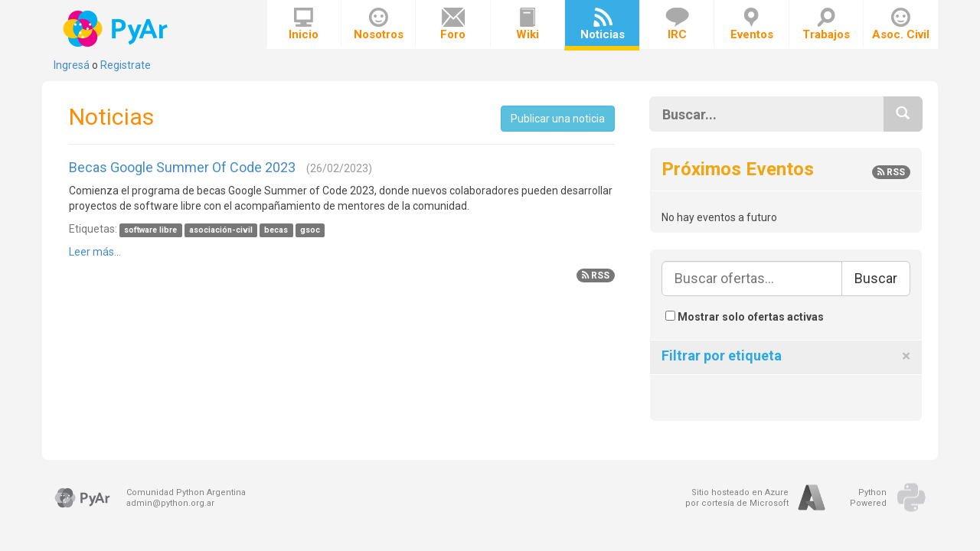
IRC (677, 24)
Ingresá (72, 65)
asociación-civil (221, 230)
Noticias (603, 24)
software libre (150, 230)
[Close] (906, 356)
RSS (596, 275)
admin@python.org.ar (170, 503)
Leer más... (95, 252)
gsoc (310, 230)
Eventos (752, 24)
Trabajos (826, 24)
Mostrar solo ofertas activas (745, 317)
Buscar (876, 278)
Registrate (126, 65)
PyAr (117, 29)
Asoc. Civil (901, 24)
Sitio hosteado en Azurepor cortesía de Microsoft (737, 498)
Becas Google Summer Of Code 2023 (182, 167)
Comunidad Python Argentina (186, 492)
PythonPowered (868, 498)
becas (276, 230)
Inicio (304, 24)
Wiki (528, 24)
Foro (453, 24)
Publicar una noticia (558, 119)
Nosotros (379, 24)
